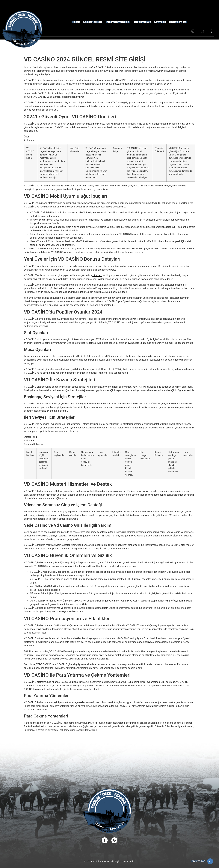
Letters (160, 22)
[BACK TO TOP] (210, 861)
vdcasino (97, 275)
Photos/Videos (118, 22)
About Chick (92, 22)
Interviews (143, 22)
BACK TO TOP (198, 861)
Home (76, 22)
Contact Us (178, 22)
